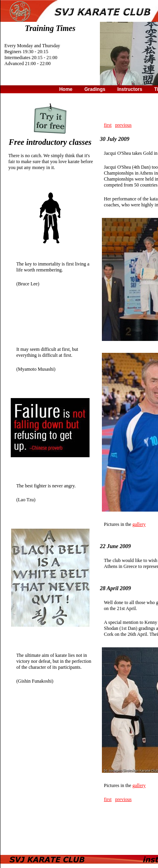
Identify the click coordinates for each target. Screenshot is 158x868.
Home (66, 89)
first (108, 125)
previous (123, 125)
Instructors (130, 89)
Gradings (95, 89)
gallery (139, 524)
